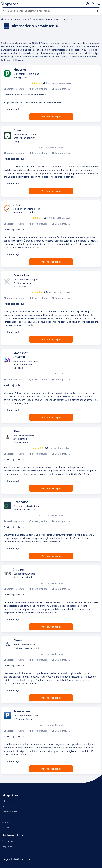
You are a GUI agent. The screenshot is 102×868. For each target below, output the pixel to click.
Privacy (5, 801)
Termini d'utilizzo (10, 812)
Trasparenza (8, 806)
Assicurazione (23, 19)
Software (6, 827)
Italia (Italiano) (21, 859)
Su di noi (6, 822)
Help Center (8, 846)
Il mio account (8, 841)
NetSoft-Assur (38, 19)
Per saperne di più (51, 117)
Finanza (10, 19)
